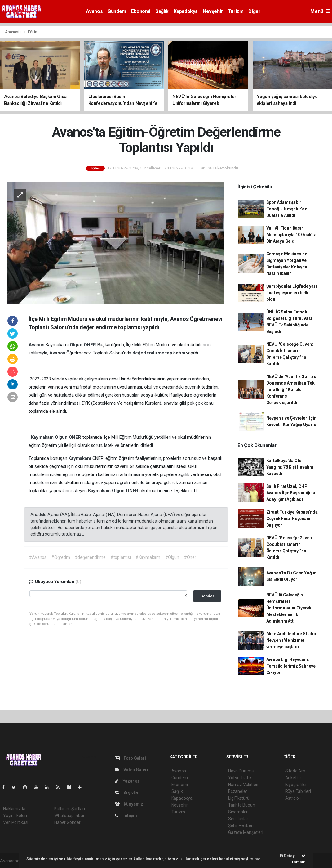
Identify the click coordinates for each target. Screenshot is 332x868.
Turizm (236, 11)
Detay (287, 856)
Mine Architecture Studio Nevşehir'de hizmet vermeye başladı (291, 640)
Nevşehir (213, 11)
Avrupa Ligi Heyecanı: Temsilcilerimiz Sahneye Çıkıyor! (291, 666)
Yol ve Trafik (240, 778)
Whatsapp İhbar (69, 816)
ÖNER (91, 345)
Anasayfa (14, 32)
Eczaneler (238, 791)
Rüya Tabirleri (298, 791)
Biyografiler (296, 785)
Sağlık (162, 11)
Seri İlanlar (238, 819)
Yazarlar (127, 781)
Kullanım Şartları (70, 809)
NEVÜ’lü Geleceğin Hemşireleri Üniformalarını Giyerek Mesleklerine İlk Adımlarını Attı (289, 608)
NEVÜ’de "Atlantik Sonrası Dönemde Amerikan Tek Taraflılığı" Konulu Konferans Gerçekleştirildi (292, 389)
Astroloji (293, 798)
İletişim (126, 816)
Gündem (117, 11)
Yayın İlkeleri (15, 816)
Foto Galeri (131, 758)
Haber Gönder (67, 822)
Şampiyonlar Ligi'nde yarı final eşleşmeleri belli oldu (292, 293)
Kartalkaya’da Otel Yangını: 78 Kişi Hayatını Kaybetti (290, 467)
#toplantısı (121, 557)
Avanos (94, 11)
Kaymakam (43, 437)
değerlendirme (149, 353)
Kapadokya (186, 11)
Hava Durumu (241, 771)
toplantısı (176, 353)
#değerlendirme (90, 557)
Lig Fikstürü (239, 798)
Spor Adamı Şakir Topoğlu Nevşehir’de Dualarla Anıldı (287, 209)
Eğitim (33, 32)
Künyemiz (129, 804)
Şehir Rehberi (241, 825)
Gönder (207, 596)
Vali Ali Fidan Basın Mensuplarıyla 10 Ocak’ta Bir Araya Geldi (291, 235)
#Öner (190, 557)
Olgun (77, 345)
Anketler (293, 778)
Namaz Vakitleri (243, 785)
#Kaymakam (148, 557)
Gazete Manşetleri (246, 832)
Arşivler (127, 793)
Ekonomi (141, 11)
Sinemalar (238, 812)
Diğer (255, 11)
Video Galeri (131, 770)
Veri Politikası (16, 822)
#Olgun (172, 557)
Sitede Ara (295, 771)
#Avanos (38, 557)
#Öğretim (60, 557)
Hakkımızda (14, 809)
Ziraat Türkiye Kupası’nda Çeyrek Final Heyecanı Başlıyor (292, 519)
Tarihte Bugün (242, 805)
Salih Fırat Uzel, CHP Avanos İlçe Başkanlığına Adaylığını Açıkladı (291, 493)
